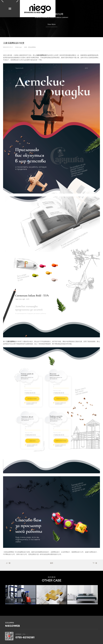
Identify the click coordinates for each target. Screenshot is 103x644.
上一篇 (8, 563)
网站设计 (24, 552)
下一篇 (95, 563)
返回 (52, 563)
